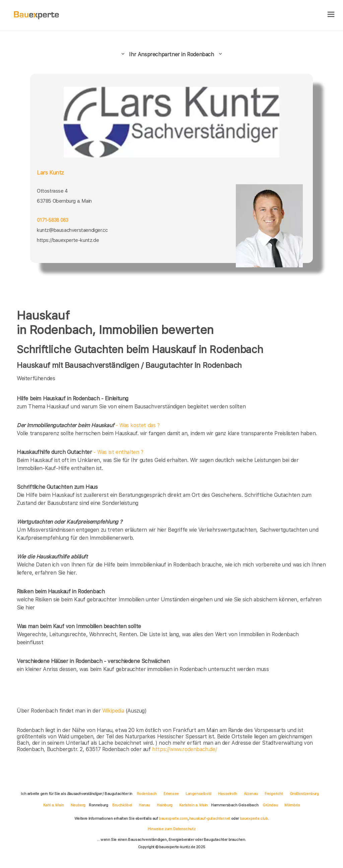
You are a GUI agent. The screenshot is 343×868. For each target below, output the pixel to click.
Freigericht (274, 794)
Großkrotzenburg (304, 794)
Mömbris (292, 805)
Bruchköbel (122, 805)
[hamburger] (331, 15)
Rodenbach (147, 794)
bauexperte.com (173, 818)
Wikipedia (114, 711)
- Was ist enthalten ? (80, 452)
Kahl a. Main (54, 805)
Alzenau (251, 794)
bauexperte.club (254, 818)
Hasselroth (228, 794)
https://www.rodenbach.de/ (184, 749)
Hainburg (165, 805)
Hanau (144, 805)
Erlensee (171, 794)
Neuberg (78, 805)
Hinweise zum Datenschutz (171, 829)
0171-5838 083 (52, 220)
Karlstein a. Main (193, 805)
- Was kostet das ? (88, 425)
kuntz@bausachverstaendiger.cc (72, 230)
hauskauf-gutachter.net (210, 818)
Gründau (270, 805)
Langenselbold (198, 794)
